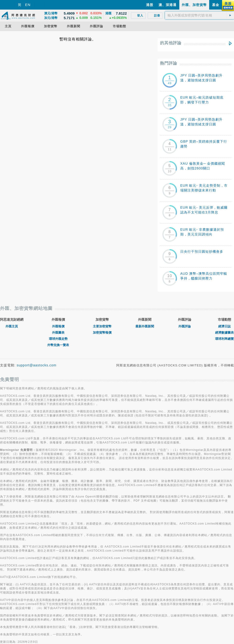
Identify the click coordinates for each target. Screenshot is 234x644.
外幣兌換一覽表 (58, 345)
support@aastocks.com (37, 365)
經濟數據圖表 (224, 333)
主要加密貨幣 (102, 326)
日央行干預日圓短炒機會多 (202, 252)
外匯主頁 (12, 326)
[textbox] (199, 15)
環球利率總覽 (224, 339)
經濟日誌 (224, 326)
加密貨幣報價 (102, 333)
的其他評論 (171, 43)
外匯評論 (185, 326)
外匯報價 (58, 326)
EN (28, 5)
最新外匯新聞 (145, 326)
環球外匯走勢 (58, 339)
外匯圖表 (58, 333)
